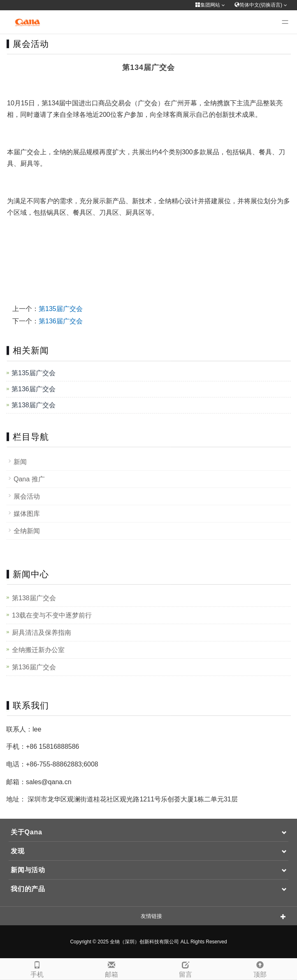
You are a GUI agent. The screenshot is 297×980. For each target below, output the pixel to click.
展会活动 (27, 496)
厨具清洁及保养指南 (42, 633)
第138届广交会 (34, 405)
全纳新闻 (27, 531)
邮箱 (112, 968)
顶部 (260, 968)
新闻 (20, 462)
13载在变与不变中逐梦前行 (52, 615)
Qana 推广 (29, 479)
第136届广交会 (61, 321)
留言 (186, 968)
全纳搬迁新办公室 (38, 650)
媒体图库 (27, 514)
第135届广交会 (61, 309)
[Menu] (285, 22)
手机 (37, 968)
